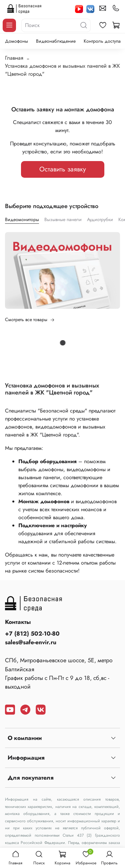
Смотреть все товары (30, 319)
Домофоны (16, 41)
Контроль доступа (102, 41)
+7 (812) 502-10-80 (32, 634)
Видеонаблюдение (56, 41)
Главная (14, 58)
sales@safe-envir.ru (31, 642)
